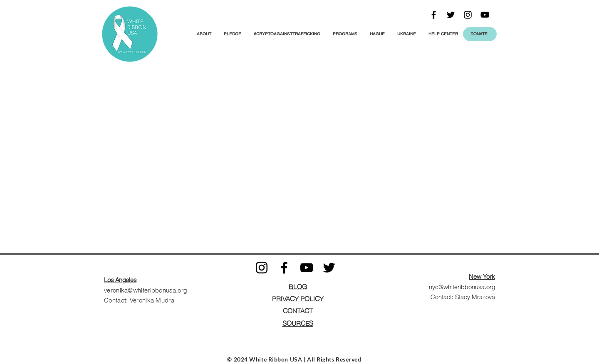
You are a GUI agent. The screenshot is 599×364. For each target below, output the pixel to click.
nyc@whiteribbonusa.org (462, 286)
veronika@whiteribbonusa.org (145, 290)
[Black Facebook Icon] (434, 15)
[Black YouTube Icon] (485, 15)
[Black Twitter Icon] (451, 15)
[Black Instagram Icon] (468, 15)
